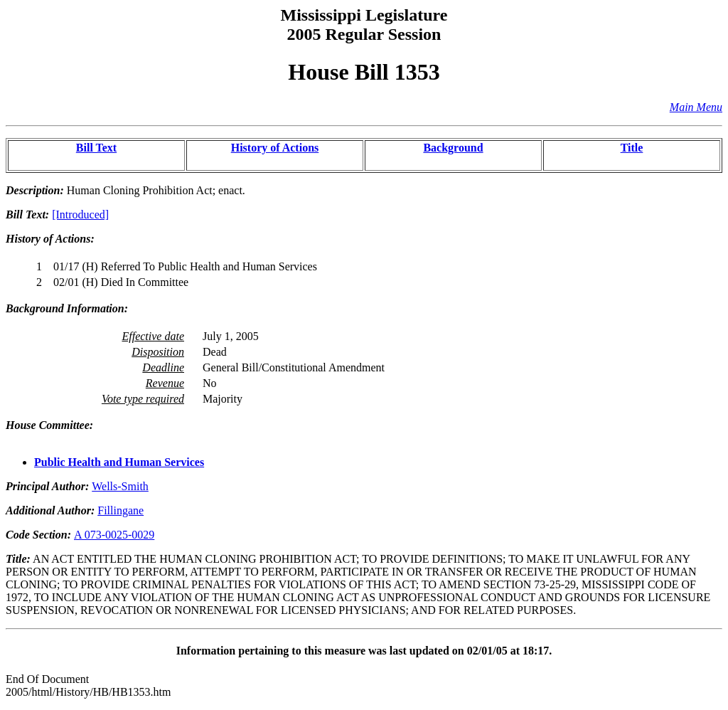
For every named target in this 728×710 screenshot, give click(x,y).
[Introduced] (80, 214)
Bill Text (96, 148)
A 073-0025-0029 (114, 535)
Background (453, 148)
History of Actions (275, 148)
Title (632, 148)
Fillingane (121, 510)
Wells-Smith (120, 486)
